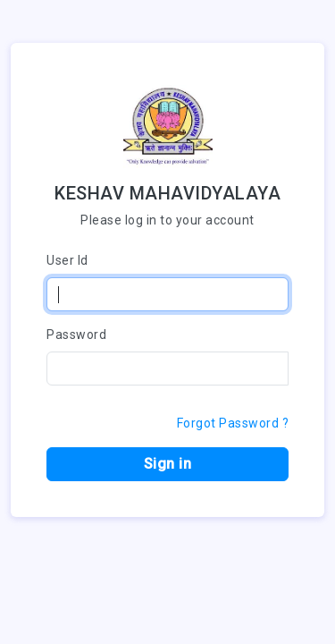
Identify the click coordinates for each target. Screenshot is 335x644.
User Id (67, 260)
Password (76, 335)
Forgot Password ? (233, 423)
